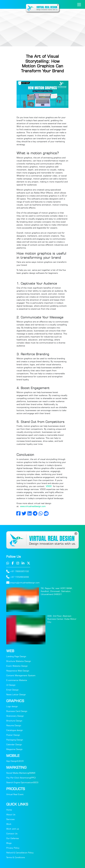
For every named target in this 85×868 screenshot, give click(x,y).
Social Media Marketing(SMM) (21, 773)
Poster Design (13, 735)
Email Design (12, 690)
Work (9, 824)
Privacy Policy (13, 848)
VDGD (49, 486)
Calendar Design (14, 744)
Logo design (12, 706)
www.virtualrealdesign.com (33, 506)
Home (9, 810)
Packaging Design (15, 740)
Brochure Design (14, 721)
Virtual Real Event (15, 794)
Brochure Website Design (19, 661)
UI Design (11, 685)
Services (10, 819)
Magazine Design (14, 749)
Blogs (9, 843)
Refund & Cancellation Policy (20, 853)
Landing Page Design (16, 656)
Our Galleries (13, 838)
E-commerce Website (17, 680)
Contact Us (12, 834)
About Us (11, 815)
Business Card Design (17, 711)
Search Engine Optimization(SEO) (22, 782)
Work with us (13, 829)
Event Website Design (17, 666)
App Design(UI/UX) (15, 761)
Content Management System (21, 675)
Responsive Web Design (18, 671)
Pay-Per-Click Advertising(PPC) (21, 778)
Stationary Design (15, 716)
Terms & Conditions (16, 857)
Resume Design (14, 725)
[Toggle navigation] (79, 4)
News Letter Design (16, 694)
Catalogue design (15, 730)
